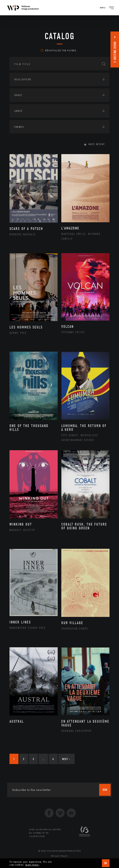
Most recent (97, 144)
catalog (60, 36)
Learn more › (32, 865)
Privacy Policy (59, 856)
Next (66, 759)
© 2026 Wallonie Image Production (60, 851)
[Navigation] (111, 8)
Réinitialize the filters (58, 50)
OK (106, 863)
